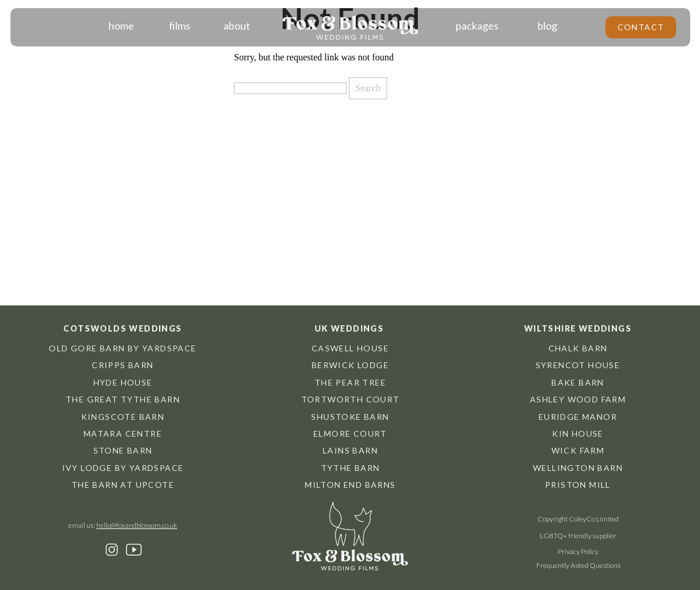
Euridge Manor (578, 417)
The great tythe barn (123, 399)
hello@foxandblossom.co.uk (137, 525)
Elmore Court (350, 433)
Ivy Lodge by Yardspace (123, 468)
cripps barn (122, 365)
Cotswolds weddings (122, 328)
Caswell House (350, 348)
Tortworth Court (351, 399)
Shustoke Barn (350, 417)
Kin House (578, 433)
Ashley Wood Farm (578, 399)
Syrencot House (578, 365)
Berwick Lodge (350, 365)
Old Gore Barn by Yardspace (122, 348)
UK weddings (349, 328)
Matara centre (123, 433)
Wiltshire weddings (578, 328)
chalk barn (578, 348)
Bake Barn (578, 382)
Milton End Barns (350, 485)
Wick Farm (578, 450)
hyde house (123, 382)
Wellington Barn (578, 468)
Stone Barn (123, 450)
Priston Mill (578, 485)
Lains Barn (350, 450)
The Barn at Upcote (123, 485)
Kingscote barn (123, 417)
